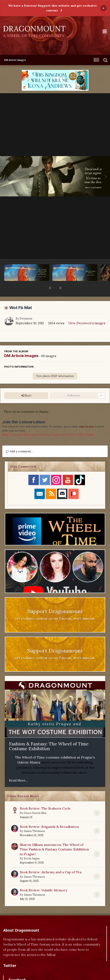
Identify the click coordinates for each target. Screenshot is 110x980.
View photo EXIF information (55, 365)
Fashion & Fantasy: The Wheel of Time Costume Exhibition (49, 736)
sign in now (87, 416)
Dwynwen (26, 308)
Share (26, 385)
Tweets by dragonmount (22, 962)
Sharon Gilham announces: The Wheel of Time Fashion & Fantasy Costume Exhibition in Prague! (54, 839)
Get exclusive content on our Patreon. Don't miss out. (55, 608)
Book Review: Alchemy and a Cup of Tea (51, 861)
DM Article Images (21, 345)
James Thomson (34, 820)
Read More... (18, 770)
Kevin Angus (32, 848)
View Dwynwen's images (87, 312)
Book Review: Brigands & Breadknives (49, 816)
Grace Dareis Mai (35, 802)
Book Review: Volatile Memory (44, 879)
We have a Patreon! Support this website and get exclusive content (52, 8)
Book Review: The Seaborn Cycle (45, 798)
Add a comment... (19, 440)
